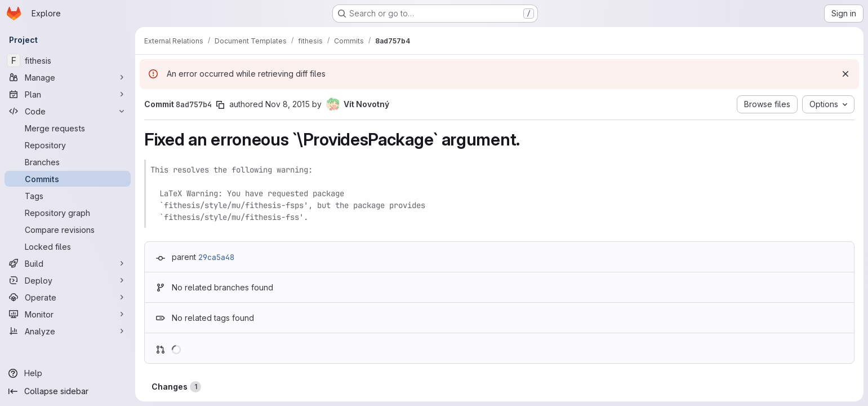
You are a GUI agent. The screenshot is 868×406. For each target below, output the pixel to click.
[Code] (68, 111)
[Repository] (68, 145)
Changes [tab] (176, 387)
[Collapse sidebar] (68, 391)
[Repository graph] (68, 213)
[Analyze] (68, 331)
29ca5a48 (216, 257)
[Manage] (68, 77)
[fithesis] (68, 60)
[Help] (68, 373)
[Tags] (68, 196)
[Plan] (68, 94)
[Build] (68, 263)
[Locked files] (68, 246)
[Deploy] (68, 280)
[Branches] (68, 162)
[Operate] (68, 297)
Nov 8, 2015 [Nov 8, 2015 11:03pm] (288, 104)
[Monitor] (68, 314)
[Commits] (68, 179)
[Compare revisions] (68, 230)
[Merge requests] (68, 128)
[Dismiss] (845, 74)
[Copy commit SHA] (220, 105)
